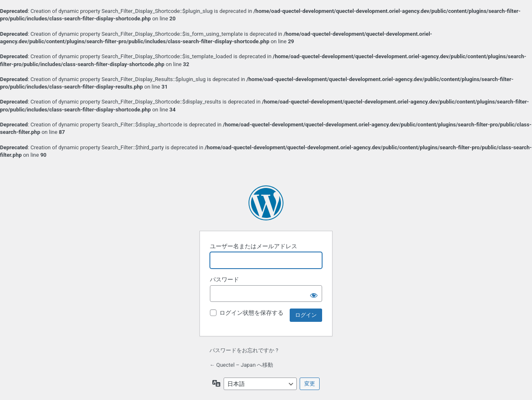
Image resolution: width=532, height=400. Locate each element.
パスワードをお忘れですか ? (244, 350)
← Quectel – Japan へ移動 (241, 365)
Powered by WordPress (266, 203)
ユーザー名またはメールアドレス (254, 246)
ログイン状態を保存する (251, 313)
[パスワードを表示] (314, 294)
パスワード (224, 279)
